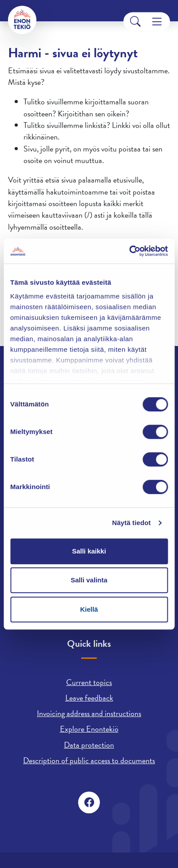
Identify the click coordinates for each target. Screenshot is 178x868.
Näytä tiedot (132, 523)
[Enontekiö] (22, 20)
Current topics (89, 682)
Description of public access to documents (89, 760)
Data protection (89, 745)
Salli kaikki (89, 551)
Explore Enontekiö (89, 729)
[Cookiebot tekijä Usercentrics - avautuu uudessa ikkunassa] (129, 251)
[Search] (135, 22)
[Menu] (157, 22)
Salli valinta (89, 580)
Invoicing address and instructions (89, 713)
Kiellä (89, 609)
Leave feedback (89, 698)
